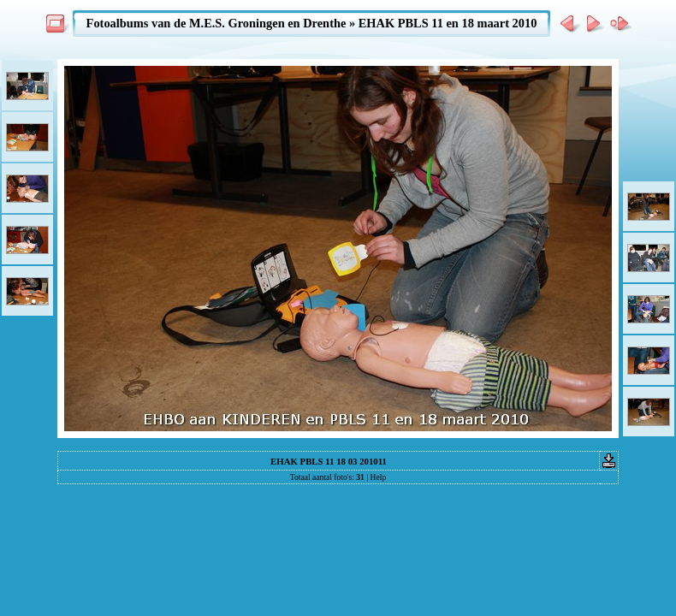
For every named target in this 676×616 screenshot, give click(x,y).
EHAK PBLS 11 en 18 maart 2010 (448, 23)
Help (379, 477)
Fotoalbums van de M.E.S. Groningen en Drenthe (216, 23)
